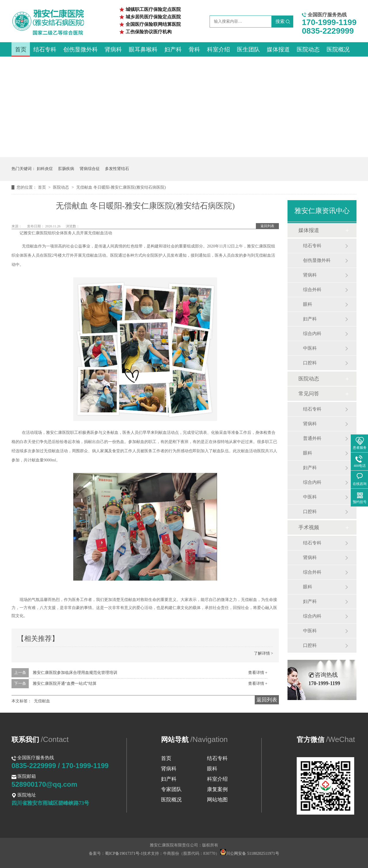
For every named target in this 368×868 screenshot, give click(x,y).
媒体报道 (278, 49)
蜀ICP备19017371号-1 (124, 853)
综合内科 (312, 334)
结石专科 (45, 49)
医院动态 (308, 49)
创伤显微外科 (80, 49)
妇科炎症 (45, 169)
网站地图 (217, 800)
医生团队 (248, 49)
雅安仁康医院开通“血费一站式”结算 (65, 684)
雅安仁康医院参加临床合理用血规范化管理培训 (75, 673)
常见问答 (309, 394)
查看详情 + (258, 673)
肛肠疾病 (66, 169)
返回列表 (267, 226)
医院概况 (338, 49)
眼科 (308, 304)
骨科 (194, 49)
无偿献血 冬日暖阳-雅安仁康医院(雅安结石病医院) (121, 187)
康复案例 (217, 789)
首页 (21, 49)
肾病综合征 (90, 169)
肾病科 (113, 49)
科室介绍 (218, 49)
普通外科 (312, 438)
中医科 (310, 348)
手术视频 (309, 527)
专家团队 (171, 789)
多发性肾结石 (117, 169)
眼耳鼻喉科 (143, 49)
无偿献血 (42, 701)
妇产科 (173, 49)
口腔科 (310, 363)
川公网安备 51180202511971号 (250, 853)
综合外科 (312, 290)
